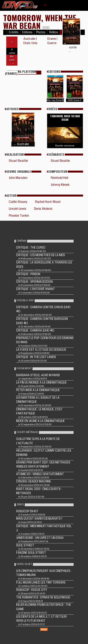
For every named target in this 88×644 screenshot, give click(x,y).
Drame (52, 39)
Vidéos (54, 32)
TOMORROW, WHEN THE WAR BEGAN (40, 21)
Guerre (52, 43)
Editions (27, 32)
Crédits (14, 32)
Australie (29, 39)
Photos (41, 32)
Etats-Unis (30, 43)
